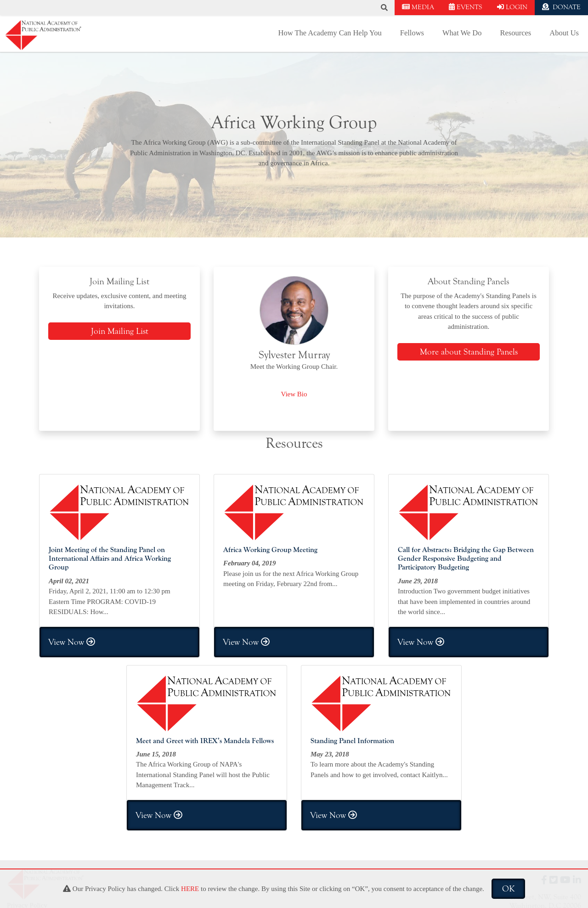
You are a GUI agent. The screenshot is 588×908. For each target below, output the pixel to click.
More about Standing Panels (469, 352)
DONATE (561, 7)
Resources (515, 33)
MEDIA (418, 7)
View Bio (294, 394)
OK (508, 889)
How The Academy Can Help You (330, 33)
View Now (72, 642)
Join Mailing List (120, 331)
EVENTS (466, 7)
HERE (190, 889)
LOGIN (512, 7)
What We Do (462, 33)
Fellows (412, 33)
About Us (564, 33)
